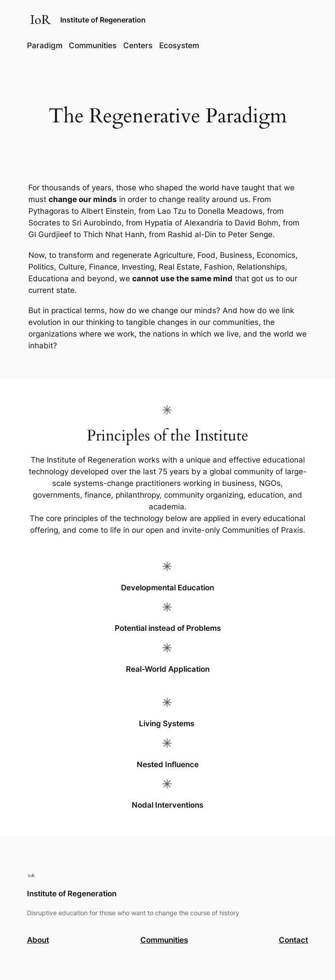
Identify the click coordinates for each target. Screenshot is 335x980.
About (38, 940)
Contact (293, 940)
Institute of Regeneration (103, 20)
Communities (164, 940)
